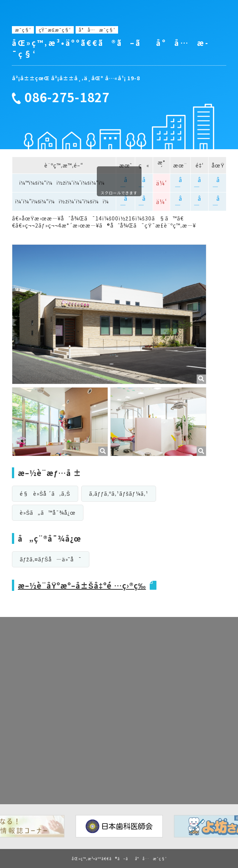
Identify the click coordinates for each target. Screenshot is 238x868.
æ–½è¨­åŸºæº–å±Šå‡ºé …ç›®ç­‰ (82, 585)
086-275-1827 (67, 97)
